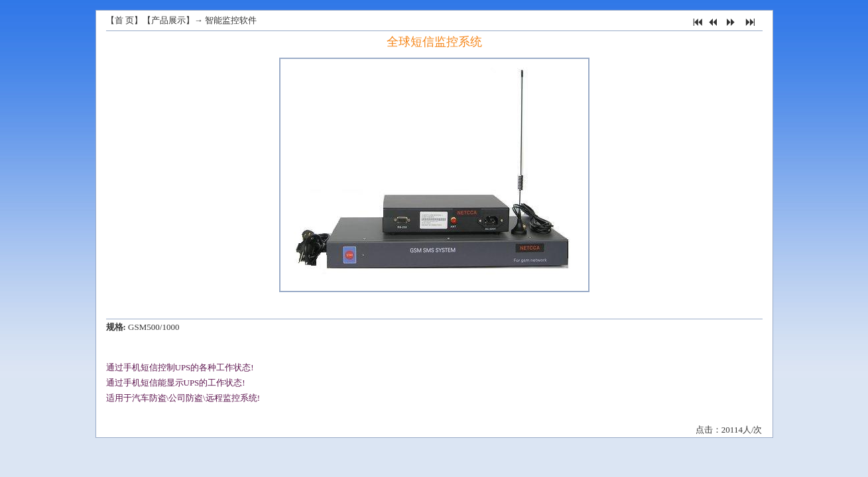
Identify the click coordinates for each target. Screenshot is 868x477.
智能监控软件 (231, 20)
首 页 (124, 20)
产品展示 (168, 20)
